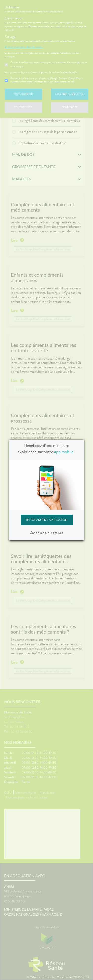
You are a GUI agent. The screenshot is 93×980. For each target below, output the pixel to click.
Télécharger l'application (46, 520)
